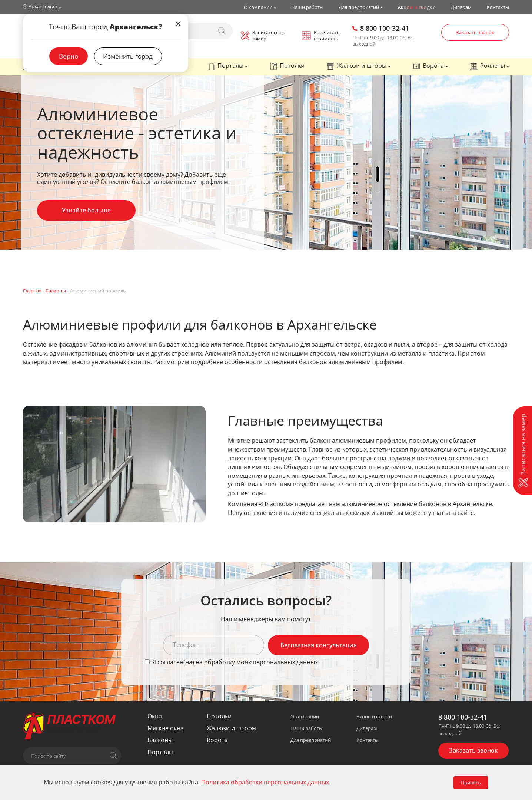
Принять (471, 783)
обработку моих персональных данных (261, 662)
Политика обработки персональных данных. (266, 782)
